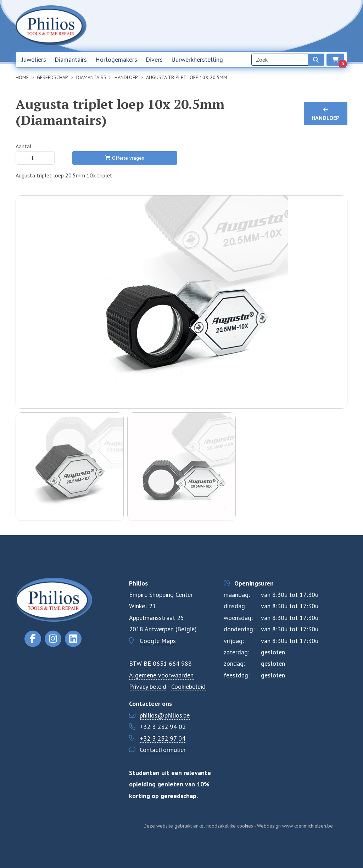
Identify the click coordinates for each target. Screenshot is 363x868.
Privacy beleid (148, 686)
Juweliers (34, 59)
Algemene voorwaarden (161, 675)
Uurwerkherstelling (197, 59)
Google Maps (158, 641)
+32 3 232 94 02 (163, 727)
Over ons (277, 26)
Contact (302, 26)
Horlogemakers (116, 59)
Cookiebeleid (188, 686)
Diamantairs (71, 59)
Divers (154, 59)
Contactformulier (163, 750)
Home (219, 26)
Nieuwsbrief (246, 26)
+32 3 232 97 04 (163, 738)
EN (341, 26)
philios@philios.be (165, 715)
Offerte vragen (125, 158)
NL (324, 26)
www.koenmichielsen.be (308, 826)
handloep (326, 114)
